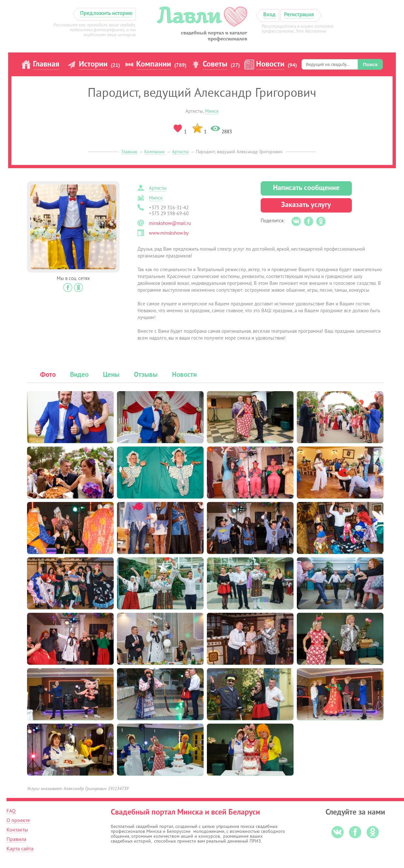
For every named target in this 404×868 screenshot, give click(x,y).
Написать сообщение (306, 188)
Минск (212, 111)
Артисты (180, 152)
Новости (270, 65)
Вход (269, 15)
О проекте (18, 820)
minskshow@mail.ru (170, 223)
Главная (46, 65)
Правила (16, 839)
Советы (215, 65)
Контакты (17, 830)
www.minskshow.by (169, 233)
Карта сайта (20, 849)
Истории (93, 65)
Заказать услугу (306, 205)
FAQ (11, 811)
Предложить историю (106, 14)
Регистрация (299, 15)
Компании (154, 65)
